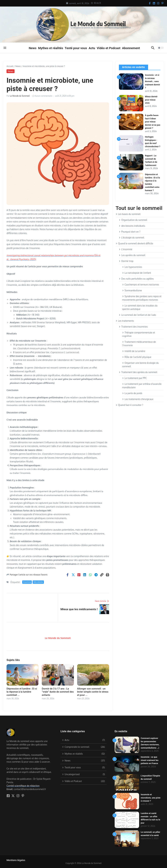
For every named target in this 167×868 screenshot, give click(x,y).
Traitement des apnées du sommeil (138, 372)
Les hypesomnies (132, 267)
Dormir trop (126, 261)
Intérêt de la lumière (134, 351)
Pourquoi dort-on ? (130, 232)
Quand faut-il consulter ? (129, 405)
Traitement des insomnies (133, 327)
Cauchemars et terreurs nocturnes (141, 285)
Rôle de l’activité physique (137, 357)
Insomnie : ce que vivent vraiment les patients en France (150, 760)
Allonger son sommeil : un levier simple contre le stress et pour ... (93, 692)
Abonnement (131, 48)
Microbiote (38, 582)
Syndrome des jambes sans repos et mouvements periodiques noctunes (142, 298)
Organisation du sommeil (133, 220)
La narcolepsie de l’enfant (137, 273)
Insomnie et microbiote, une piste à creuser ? (149, 798)
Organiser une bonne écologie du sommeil (140, 365)
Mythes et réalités (51, 48)
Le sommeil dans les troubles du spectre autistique (140, 307)
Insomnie (27, 582)
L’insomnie (126, 249)
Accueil (10, 66)
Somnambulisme (132, 290)
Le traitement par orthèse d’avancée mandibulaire (142, 386)
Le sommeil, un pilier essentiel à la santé (150, 835)
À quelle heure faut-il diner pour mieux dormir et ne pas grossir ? (152, 122)
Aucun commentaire (44, 96)
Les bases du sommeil (128, 214)
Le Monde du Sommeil (100, 23)
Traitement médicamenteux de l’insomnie (139, 344)
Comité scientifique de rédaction (23, 786)
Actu (92, 48)
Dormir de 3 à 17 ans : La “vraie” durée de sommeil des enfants (58, 692)
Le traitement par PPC (134, 378)
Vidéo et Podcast (109, 48)
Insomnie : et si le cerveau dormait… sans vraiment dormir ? (153, 81)
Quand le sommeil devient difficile (134, 243)
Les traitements (125, 321)
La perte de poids (132, 393)
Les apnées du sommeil (132, 255)
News (33, 48)
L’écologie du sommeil (132, 238)
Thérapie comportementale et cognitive (139, 334)
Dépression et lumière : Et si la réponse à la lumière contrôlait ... (22, 692)
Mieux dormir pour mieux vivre (151, 100)
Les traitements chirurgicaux (138, 399)
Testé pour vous (76, 48)
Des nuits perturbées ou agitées (136, 279)
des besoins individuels (132, 226)
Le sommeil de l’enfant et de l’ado (137, 315)
